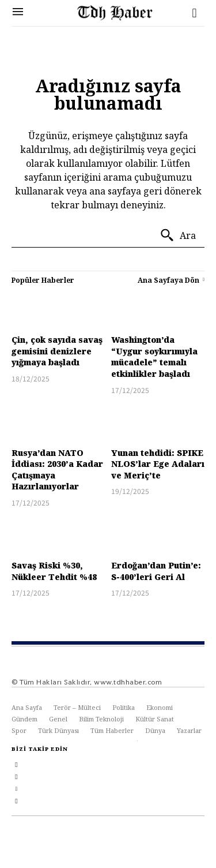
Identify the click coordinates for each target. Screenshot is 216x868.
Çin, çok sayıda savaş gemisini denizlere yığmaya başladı (57, 351)
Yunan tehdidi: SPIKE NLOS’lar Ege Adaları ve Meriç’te (158, 464)
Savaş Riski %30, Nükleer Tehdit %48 (54, 571)
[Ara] (178, 235)
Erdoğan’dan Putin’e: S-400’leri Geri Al (156, 571)
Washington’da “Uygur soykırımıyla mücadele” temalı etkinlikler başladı (154, 357)
